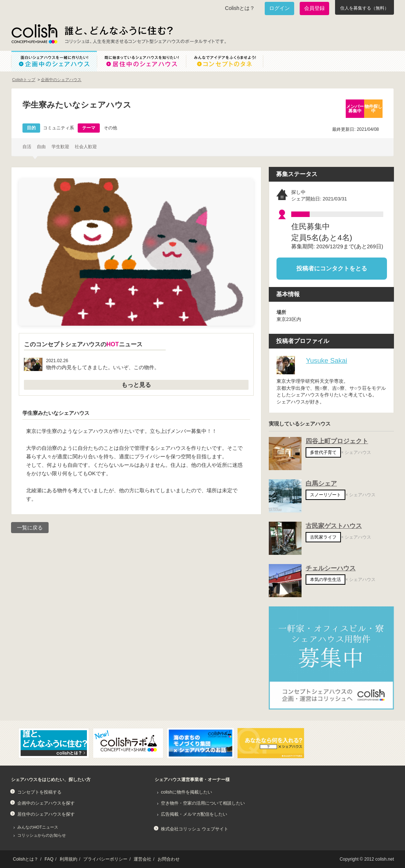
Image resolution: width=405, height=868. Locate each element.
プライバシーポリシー (105, 859)
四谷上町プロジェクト (337, 441)
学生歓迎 (60, 147)
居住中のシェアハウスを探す (46, 814)
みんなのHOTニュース (38, 827)
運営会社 (142, 859)
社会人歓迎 (86, 147)
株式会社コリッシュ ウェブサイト (195, 829)
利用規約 (68, 859)
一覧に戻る (30, 528)
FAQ (49, 859)
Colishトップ (24, 80)
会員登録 (314, 8)
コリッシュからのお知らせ (42, 835)
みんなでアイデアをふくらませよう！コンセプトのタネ (230, 61)
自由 (41, 147)
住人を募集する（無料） (364, 8)
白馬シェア (321, 484)
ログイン (279, 8)
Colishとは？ (240, 8)
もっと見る (136, 385)
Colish (34, 34)
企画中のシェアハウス (61, 80)
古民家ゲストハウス (334, 526)
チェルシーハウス (331, 568)
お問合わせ (169, 859)
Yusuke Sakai (327, 360)
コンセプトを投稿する (39, 792)
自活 (27, 147)
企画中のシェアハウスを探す (46, 803)
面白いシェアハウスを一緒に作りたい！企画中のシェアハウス (54, 61)
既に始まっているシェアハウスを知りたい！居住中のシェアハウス (141, 61)
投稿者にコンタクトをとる (332, 268)
